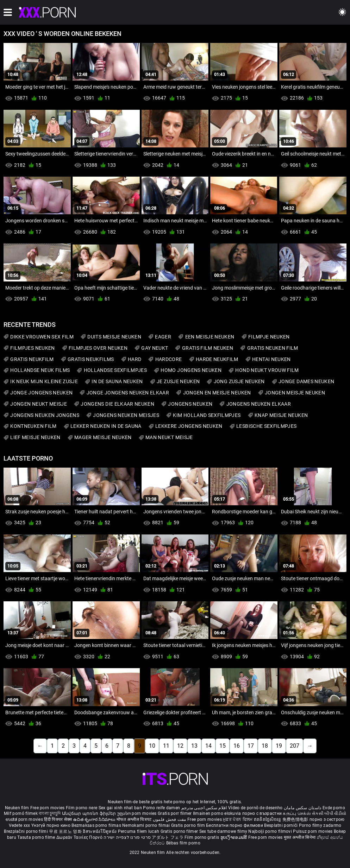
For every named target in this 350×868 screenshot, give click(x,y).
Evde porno (334, 808)
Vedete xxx (20, 825)
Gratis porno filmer (180, 831)
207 (295, 746)
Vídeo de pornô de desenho (255, 808)
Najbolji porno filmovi (270, 831)
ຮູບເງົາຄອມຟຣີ (234, 837)
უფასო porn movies (137, 813)
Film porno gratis (202, 837)
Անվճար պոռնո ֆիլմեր (90, 813)
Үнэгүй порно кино (51, 825)
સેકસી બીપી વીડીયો (329, 813)
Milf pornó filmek (21, 813)
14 (208, 746)
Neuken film (17, 808)
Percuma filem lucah (139, 831)
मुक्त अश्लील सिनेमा (300, 837)
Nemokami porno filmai (147, 825)
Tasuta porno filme (37, 837)
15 (223, 746)
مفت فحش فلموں (170, 819)
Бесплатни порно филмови (235, 825)
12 (180, 746)
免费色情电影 (296, 819)
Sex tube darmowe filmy (223, 831)
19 (279, 746)
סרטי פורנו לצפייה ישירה (127, 837)
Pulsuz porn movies (313, 831)
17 (251, 746)
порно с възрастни (262, 813)
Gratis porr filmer (175, 813)
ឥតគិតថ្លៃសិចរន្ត (268, 819)
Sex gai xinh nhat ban (120, 808)
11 (166, 746)
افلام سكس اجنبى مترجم (204, 808)
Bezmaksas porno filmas (97, 825)
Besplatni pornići (281, 825)
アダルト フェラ (167, 837)
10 (152, 746)
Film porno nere (82, 808)
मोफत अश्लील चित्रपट (135, 819)
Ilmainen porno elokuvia (218, 813)
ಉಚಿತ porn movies (25, 819)
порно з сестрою (327, 819)
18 (265, 746)
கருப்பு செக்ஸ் (297, 813)
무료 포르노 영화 (66, 831)
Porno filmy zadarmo (320, 825)
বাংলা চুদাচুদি (50, 813)
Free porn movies (48, 808)
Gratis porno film (189, 825)
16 (237, 746)
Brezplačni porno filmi (26, 831)
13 (194, 746)
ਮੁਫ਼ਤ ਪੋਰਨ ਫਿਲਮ (238, 819)
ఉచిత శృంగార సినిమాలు (95, 819)
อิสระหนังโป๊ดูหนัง (100, 831)
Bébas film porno (183, 843)
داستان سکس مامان (303, 808)
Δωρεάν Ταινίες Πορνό (80, 837)
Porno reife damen (161, 808)
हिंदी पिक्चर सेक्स (58, 819)
